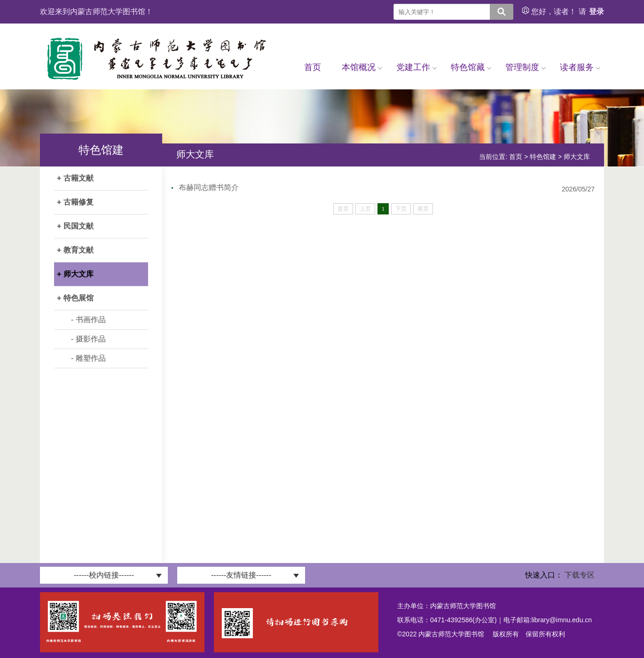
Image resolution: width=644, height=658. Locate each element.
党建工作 (416, 67)
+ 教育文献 (75, 250)
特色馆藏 (471, 67)
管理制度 (526, 67)
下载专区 (580, 575)
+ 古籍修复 (75, 202)
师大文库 (577, 157)
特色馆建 (543, 157)
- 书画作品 (88, 320)
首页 (313, 67)
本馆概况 (362, 67)
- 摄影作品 (88, 339)
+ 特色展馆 (75, 298)
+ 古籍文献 (75, 178)
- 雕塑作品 (88, 358)
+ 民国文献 (75, 226)
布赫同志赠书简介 (209, 187)
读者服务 (580, 67)
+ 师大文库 (75, 274)
